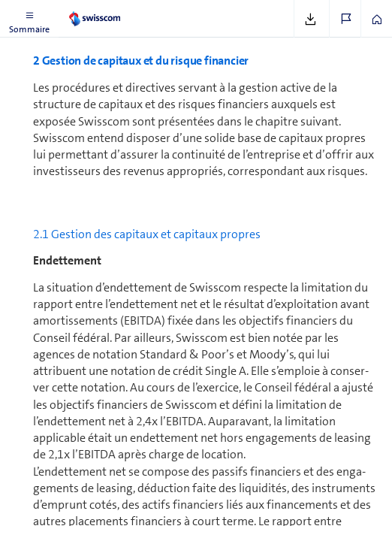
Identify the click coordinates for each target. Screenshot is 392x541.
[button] (29, 19)
